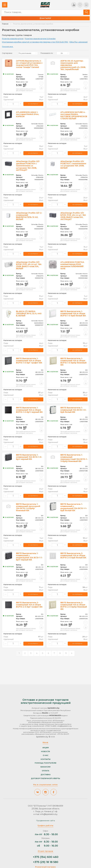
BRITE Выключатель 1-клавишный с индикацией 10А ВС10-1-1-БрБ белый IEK (74, 507)
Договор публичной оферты (45, 778)
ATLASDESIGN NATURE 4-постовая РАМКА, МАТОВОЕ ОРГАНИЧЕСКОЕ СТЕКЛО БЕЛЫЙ (74, 115)
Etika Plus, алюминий (79, 42)
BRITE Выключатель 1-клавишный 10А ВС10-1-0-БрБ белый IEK (73, 410)
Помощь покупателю (45, 763)
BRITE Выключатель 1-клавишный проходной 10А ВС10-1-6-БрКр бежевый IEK (28, 507)
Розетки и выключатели (13, 39)
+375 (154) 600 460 (46, 857)
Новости (45, 751)
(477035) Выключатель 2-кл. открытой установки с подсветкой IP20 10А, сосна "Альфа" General (29, 64)
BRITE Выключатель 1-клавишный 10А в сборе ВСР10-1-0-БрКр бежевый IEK (73, 362)
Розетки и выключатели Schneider (40, 39)
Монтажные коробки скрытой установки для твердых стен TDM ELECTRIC (35, 42)
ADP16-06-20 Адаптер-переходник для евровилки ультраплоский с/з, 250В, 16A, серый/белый (73, 65)
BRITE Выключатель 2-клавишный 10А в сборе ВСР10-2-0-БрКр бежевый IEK (74, 606)
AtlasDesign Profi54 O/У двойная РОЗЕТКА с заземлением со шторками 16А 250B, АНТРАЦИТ (28, 166)
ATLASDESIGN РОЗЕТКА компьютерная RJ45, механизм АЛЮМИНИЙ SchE (72, 265)
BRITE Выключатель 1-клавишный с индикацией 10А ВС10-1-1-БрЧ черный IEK (29, 557)
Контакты (46, 759)
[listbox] (28, 53)
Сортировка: (7, 53)
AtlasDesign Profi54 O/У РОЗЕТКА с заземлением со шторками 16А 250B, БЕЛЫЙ (73, 165)
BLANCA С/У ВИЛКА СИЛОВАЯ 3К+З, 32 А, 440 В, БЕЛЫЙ (29, 313)
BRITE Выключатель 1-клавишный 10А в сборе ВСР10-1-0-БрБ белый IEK (73, 313)
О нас (46, 755)
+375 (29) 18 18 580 (46, 862)
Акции (46, 748)
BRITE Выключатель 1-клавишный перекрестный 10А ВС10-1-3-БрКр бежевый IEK (74, 458)
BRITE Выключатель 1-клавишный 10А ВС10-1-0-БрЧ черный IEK (29, 457)
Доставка (46, 774)
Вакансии (45, 767)
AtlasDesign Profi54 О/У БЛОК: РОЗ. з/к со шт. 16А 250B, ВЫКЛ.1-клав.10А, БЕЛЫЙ (29, 265)
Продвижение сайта (46, 821)
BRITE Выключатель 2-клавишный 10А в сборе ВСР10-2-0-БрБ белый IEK (73, 555)
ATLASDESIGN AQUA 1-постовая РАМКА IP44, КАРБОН (27, 114)
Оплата (45, 771)
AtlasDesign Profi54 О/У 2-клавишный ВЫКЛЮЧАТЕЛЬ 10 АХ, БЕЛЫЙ (29, 216)
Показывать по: (47, 53)
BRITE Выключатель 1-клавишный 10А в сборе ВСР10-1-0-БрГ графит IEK (29, 361)
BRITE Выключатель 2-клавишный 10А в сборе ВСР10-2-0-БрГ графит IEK (29, 605)
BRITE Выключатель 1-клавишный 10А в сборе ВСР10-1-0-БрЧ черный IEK (29, 410)
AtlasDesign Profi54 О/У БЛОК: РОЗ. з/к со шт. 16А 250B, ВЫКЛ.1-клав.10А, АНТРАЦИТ (73, 216)
